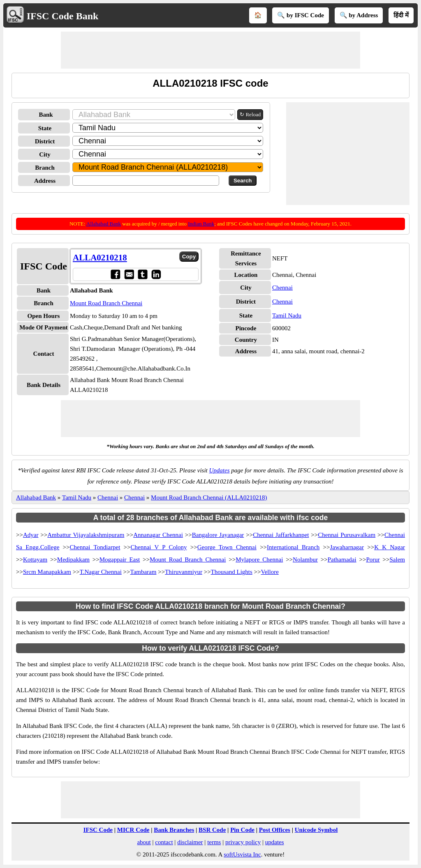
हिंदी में (401, 15)
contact (164, 842)
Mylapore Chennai (259, 559)
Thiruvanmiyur (184, 572)
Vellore (270, 572)
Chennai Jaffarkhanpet (281, 535)
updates (275, 842)
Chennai (282, 288)
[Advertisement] (210, 50)
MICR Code (133, 830)
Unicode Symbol (316, 830)
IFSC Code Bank (63, 16)
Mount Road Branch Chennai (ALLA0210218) (209, 497)
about (144, 842)
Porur (373, 559)
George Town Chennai (227, 547)
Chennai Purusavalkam (347, 535)
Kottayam (35, 559)
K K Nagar (390, 547)
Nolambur (305, 559)
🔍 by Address (359, 15)
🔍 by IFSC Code (301, 15)
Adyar (31, 535)
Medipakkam (73, 559)
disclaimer (190, 842)
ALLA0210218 (100, 258)
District (45, 141)
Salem (397, 559)
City (45, 154)
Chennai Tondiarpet (95, 547)
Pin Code (242, 830)
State (45, 128)
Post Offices (275, 830)
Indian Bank (201, 224)
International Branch (293, 547)
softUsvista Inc (242, 854)
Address (45, 181)
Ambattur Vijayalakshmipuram (86, 535)
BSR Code (212, 830)
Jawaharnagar (347, 547)
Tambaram (143, 572)
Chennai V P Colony (159, 547)
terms (214, 842)
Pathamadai (342, 559)
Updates (220, 470)
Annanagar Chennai (158, 535)
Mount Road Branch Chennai (106, 303)
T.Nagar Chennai (101, 572)
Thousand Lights (232, 572)
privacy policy (243, 842)
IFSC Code (98, 830)
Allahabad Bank (104, 224)
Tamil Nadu (287, 315)
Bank (46, 115)
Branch (45, 168)
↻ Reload (250, 114)
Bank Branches (174, 830)
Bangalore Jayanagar (218, 535)
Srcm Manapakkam (47, 572)
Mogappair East (120, 559)
